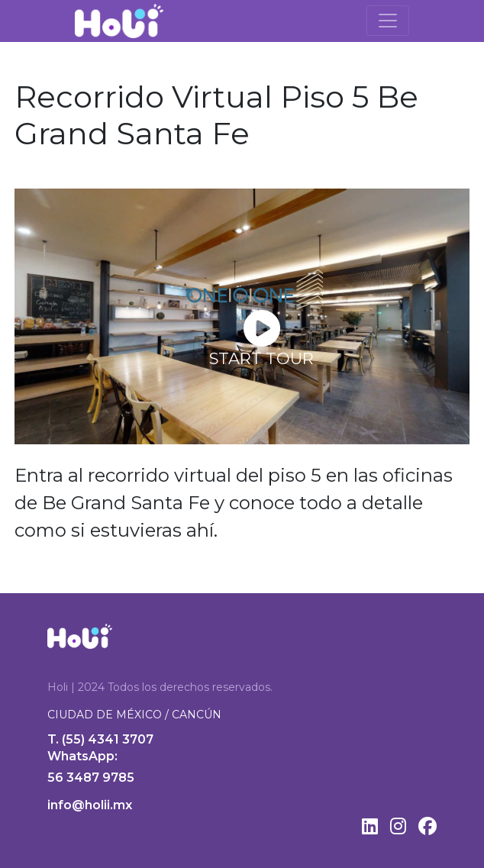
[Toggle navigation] (388, 21)
